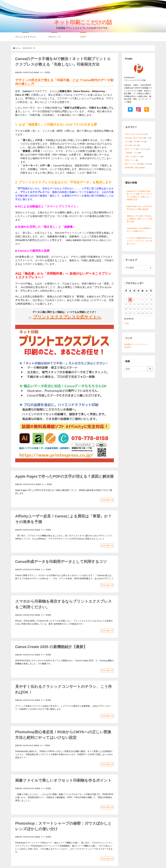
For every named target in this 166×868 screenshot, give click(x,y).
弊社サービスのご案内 (133, 164)
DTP (135, 141)
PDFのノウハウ (130, 149)
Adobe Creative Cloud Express (135, 134)
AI (148, 138)
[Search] (136, 369)
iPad (143, 141)
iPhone (127, 145)
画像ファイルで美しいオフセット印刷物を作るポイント (63, 780)
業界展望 (128, 168)
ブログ (83, 37)
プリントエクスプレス (25, 37)
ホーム (17, 48)
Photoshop (144, 149)
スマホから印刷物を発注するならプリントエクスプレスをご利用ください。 (139, 241)
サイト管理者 (45, 72)
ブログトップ (54, 37)
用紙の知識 (139, 168)
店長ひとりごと (130, 160)
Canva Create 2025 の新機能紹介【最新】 (51, 647)
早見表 (147, 164)
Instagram (128, 347)
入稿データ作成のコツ (133, 157)
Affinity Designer (138, 138)
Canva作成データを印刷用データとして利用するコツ (61, 562)
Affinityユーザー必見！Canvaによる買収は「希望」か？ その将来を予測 (140, 219)
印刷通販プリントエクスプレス (136, 344)
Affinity (127, 138)
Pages (135, 145)
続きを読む (107, 500)
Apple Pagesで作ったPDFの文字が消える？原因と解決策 (64, 476)
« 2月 (126, 323)
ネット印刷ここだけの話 (83, 22)
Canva (127, 141)
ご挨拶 (127, 153)
